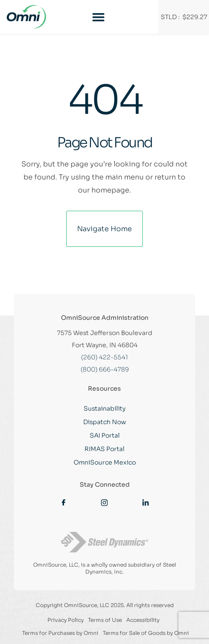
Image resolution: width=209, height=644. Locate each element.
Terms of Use (105, 620)
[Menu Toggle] (98, 17)
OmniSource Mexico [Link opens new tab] (105, 462)
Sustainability (104, 408)
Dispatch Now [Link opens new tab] (105, 422)
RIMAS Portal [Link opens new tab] (104, 449)
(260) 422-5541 (104, 357)
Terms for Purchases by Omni (60, 633)
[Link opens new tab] (64, 502)
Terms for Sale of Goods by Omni (146, 633)
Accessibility (143, 620)
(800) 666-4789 (105, 369)
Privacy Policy (66, 620)
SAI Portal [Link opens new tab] (105, 435)
